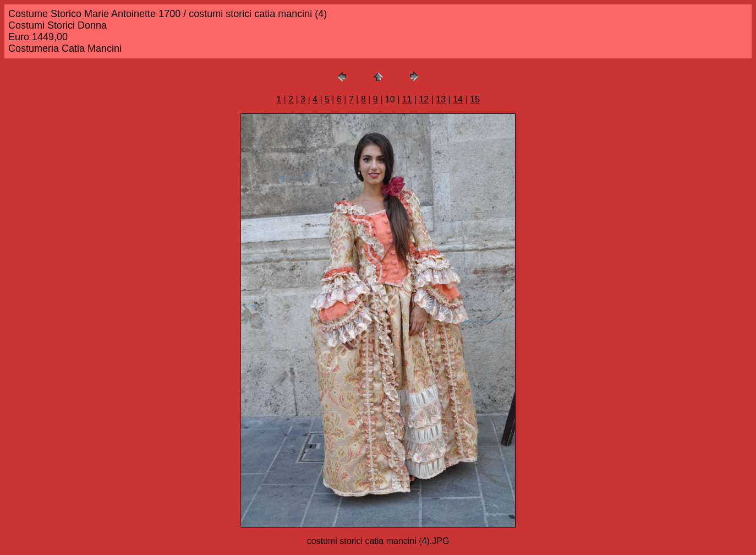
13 (441, 99)
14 (458, 99)
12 (424, 99)
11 (407, 99)
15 (475, 99)
